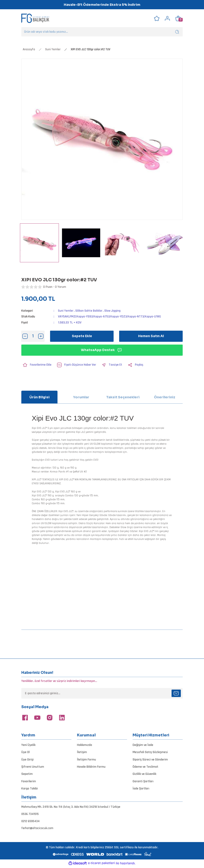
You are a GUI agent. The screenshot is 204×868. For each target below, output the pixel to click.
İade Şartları (141, 789)
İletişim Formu (86, 759)
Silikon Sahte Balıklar (90, 311)
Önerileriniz (165, 397)
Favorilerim (29, 781)
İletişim (82, 752)
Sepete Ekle (82, 336)
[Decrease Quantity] (25, 336)
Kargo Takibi (30, 789)
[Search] (102, 32)
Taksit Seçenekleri (123, 397)
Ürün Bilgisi (40, 397)
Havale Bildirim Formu (91, 767)
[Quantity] (33, 336)
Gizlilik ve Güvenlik (144, 774)
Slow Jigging (114, 311)
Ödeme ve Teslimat (145, 767)
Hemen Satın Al (151, 336)
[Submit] (176, 693)
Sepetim (27, 774)
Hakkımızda (84, 745)
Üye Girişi (27, 759)
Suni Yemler (66, 311)
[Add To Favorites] (37, 365)
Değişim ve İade (143, 745)
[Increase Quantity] (41, 336)
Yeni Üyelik (28, 745)
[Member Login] (167, 18)
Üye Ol (25, 752)
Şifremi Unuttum (33, 767)
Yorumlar (81, 397)
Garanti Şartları (143, 781)
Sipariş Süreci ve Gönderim (150, 759)
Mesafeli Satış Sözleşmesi (150, 752)
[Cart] (178, 18)
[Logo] (35, 18)
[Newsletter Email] (102, 693)
